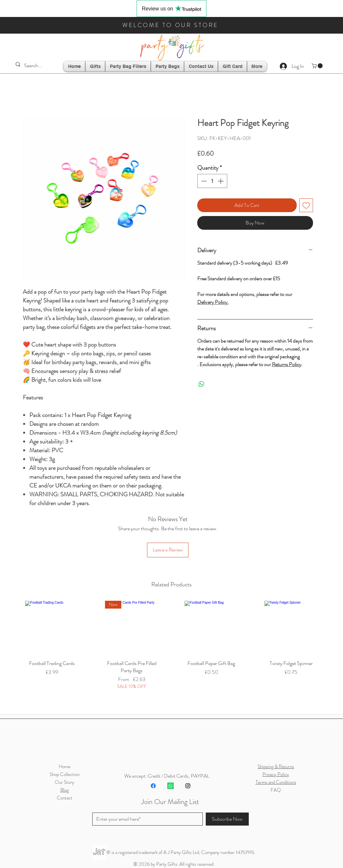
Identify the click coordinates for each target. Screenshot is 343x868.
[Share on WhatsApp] (201, 384)
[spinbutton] (212, 181)
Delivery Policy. (213, 302)
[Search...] (36, 66)
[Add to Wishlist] (306, 205)
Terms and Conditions (276, 782)
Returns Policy (287, 364)
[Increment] (221, 181)
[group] (171, 654)
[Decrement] (203, 181)
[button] (318, 66)
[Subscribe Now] (227, 819)
